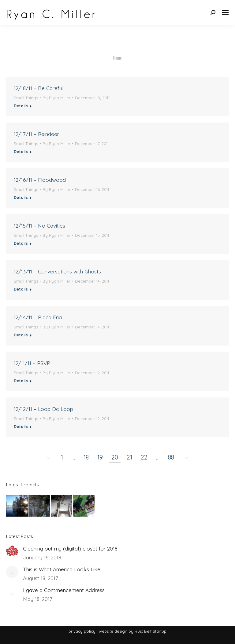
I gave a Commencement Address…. (66, 590)
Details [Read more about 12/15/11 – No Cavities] (21, 243)
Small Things (26, 98)
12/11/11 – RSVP (32, 363)
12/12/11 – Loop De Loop (43, 409)
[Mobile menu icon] (225, 13)
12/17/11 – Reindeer (36, 134)
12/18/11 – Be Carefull (39, 88)
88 (171, 457)
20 (115, 457)
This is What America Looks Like (62, 569)
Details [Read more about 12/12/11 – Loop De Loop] (21, 426)
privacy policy (82, 631)
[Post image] (12, 551)
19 (100, 457)
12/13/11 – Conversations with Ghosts (57, 271)
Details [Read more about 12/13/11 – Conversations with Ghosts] (21, 289)
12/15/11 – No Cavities (39, 226)
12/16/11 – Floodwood (40, 180)
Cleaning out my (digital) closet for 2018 (70, 549)
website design (113, 631)
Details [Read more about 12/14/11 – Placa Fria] (21, 335)
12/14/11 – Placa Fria (38, 317)
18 (86, 457)
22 (144, 457)
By (56, 98)
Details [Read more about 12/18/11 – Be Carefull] (21, 106)
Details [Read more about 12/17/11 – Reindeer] (21, 152)
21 (129, 457)
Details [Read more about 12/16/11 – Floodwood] (21, 197)
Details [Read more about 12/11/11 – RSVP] (21, 381)
